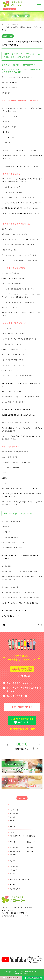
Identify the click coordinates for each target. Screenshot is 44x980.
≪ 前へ (4, 625)
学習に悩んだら (14, 889)
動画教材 (12, 855)
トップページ (13, 810)
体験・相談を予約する (22, 707)
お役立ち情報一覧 (13, 24)
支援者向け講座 (14, 848)
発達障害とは (13, 884)
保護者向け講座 (14, 851)
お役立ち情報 (13, 813)
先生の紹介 (30, 848)
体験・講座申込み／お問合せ (19, 880)
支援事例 (12, 874)
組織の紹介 (30, 851)
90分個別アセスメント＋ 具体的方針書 (22, 836)
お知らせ (12, 817)
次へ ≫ (40, 625)
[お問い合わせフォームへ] (10, 616)
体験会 (11, 821)
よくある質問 (13, 866)
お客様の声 (13, 870)
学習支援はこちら (9, 9)
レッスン (12, 832)
